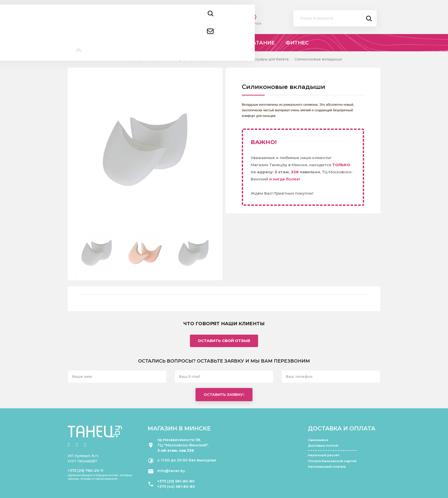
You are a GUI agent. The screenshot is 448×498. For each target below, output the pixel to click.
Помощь (253, 19)
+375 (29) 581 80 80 (147, 15)
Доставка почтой (323, 446)
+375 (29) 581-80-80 (176, 481)
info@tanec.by (171, 471)
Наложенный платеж (327, 467)
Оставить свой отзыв (224, 341)
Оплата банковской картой (332, 461)
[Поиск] (335, 18)
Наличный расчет (324, 455)
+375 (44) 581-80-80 (176, 487)
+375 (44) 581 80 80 (148, 22)
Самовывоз (318, 440)
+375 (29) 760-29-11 (85, 471)
